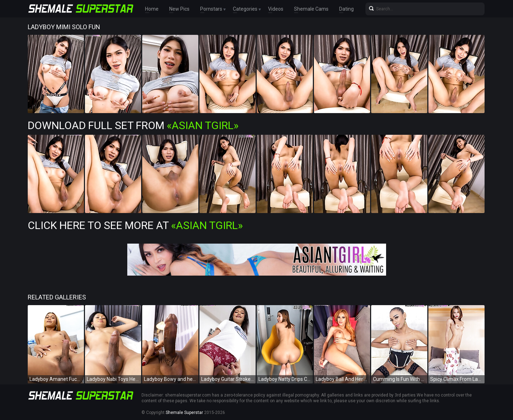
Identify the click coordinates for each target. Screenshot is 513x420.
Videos (276, 9)
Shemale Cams (311, 9)
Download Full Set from (133, 125)
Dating (346, 9)
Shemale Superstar (184, 413)
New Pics (179, 9)
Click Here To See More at (135, 225)
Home (152, 9)
